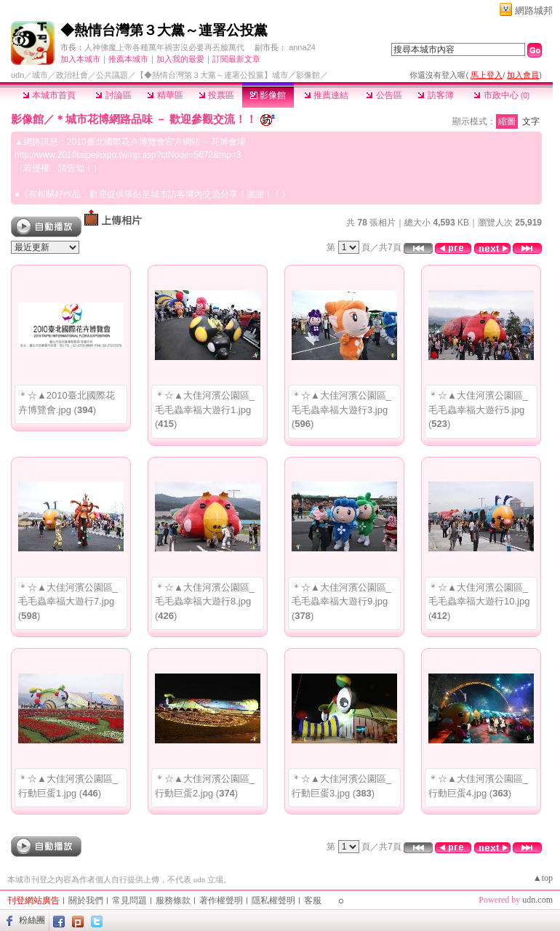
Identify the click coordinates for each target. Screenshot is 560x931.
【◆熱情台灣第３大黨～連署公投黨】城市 (212, 75)
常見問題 (129, 900)
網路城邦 (534, 11)
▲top (543, 878)
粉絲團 (32, 920)
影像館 (268, 95)
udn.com (537, 900)
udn (17, 75)
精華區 (165, 95)
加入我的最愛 (180, 59)
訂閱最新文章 (236, 59)
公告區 (384, 95)
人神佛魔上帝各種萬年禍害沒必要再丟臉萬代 (164, 47)
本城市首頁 (49, 95)
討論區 (113, 95)
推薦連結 (326, 95)
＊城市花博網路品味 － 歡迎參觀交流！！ (156, 119)
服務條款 (173, 900)
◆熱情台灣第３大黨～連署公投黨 (164, 30)
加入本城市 (80, 59)
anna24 (302, 47)
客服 (313, 900)
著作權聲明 (221, 900)
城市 (40, 75)
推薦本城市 (128, 59)
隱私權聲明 (273, 900)
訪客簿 (435, 95)
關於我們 (86, 900)
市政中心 (501, 95)
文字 (531, 121)
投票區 (216, 95)
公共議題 (112, 75)
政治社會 (72, 75)
